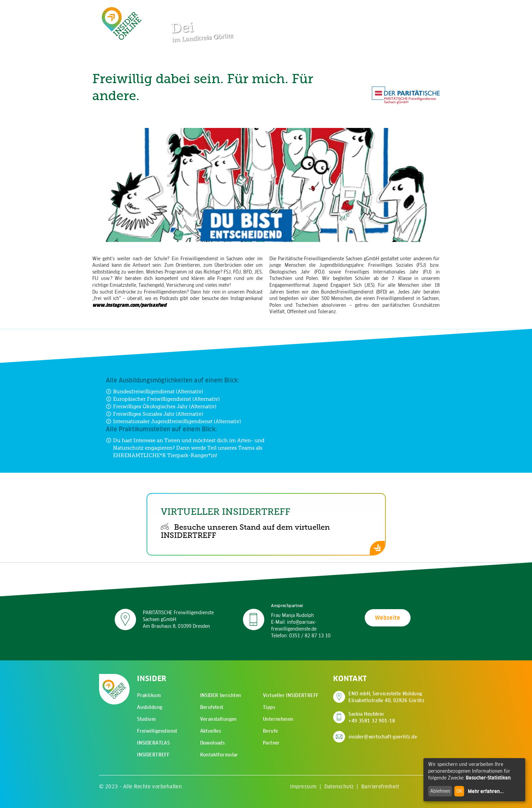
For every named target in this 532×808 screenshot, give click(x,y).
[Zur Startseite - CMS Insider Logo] (122, 23)
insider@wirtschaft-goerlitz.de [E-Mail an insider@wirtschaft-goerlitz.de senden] (383, 737)
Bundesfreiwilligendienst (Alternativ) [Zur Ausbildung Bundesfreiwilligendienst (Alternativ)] (155, 391)
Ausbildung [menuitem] (150, 707)
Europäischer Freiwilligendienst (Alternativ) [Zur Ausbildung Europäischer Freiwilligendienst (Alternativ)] (163, 399)
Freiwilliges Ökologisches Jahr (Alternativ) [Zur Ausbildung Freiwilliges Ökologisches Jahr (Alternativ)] (161, 406)
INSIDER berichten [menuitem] (221, 695)
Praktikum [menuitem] (149, 695)
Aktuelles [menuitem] (211, 731)
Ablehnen (440, 791)
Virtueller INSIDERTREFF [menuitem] (291, 695)
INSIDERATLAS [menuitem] (153, 743)
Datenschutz (339, 786)
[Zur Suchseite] (394, 10)
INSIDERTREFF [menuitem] (153, 755)
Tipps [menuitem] (269, 707)
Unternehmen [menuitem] (278, 719)
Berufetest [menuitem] (212, 707)
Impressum (303, 786)
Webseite (388, 618)
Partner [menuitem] (271, 743)
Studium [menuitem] (146, 719)
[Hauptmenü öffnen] (415, 10)
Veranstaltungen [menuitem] (218, 719)
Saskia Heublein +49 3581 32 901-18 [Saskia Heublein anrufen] (372, 717)
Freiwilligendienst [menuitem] (157, 731)
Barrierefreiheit (380, 786)
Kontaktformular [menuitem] (219, 755)
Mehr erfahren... (486, 791)
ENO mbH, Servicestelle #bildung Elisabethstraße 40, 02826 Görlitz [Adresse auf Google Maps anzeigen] (386, 697)
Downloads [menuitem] (213, 743)
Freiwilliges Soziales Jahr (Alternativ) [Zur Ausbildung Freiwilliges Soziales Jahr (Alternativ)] (155, 414)
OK (459, 791)
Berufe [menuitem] (271, 731)
